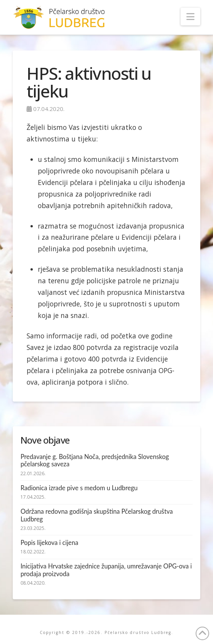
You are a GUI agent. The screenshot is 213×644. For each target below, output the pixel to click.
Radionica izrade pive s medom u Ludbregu (79, 488)
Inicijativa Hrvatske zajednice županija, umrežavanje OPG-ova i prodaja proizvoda (106, 570)
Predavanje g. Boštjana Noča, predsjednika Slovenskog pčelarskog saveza (95, 460)
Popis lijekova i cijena (49, 542)
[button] (190, 17)
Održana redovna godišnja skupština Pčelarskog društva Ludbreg (97, 515)
